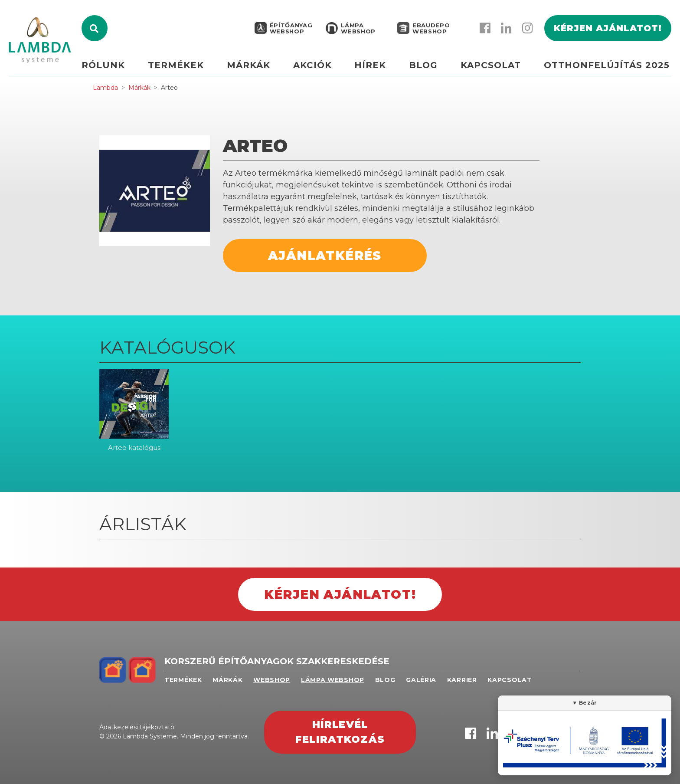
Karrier (462, 680)
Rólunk (114, 68)
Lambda (105, 88)
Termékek (185, 68)
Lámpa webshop (357, 31)
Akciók (318, 68)
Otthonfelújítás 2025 (607, 68)
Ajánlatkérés (325, 256)
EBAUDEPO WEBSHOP (430, 31)
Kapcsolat (492, 68)
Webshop (272, 680)
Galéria (421, 680)
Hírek (375, 68)
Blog (426, 68)
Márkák (256, 68)
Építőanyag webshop (290, 31)
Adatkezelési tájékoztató (137, 727)
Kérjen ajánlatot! (608, 31)
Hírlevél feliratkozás (340, 732)
